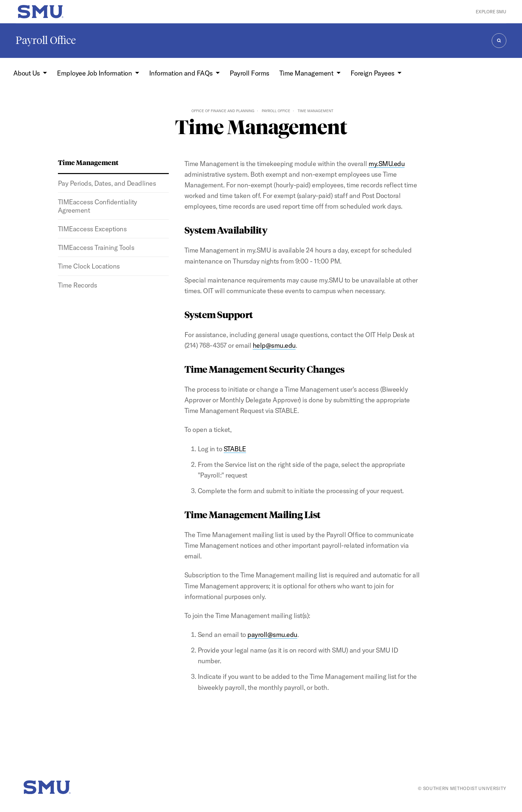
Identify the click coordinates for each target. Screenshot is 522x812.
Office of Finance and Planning (223, 111)
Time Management (88, 162)
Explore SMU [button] (491, 12)
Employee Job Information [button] (95, 73)
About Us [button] (27, 73)
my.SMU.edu (387, 164)
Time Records (78, 285)
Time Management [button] (307, 73)
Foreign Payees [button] (373, 73)
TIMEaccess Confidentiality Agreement (98, 206)
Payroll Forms (249, 73)
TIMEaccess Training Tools (96, 247)
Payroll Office (46, 40)
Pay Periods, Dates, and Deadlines (107, 183)
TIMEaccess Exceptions (92, 229)
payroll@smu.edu (272, 634)
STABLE (235, 449)
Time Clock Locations (89, 266)
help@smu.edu (274, 345)
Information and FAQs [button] (182, 73)
